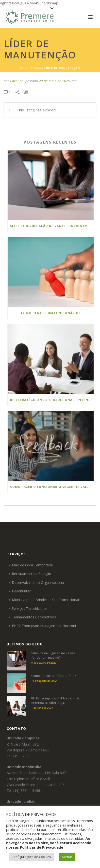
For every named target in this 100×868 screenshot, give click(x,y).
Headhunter (20, 591)
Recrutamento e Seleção (30, 574)
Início (25, 68)
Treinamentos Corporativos (32, 617)
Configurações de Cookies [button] (31, 857)
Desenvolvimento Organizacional (37, 582)
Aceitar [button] (67, 857)
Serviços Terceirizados (28, 608)
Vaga (37, 68)
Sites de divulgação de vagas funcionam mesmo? (52, 226)
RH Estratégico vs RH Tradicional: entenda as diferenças (52, 400)
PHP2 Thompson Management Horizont (43, 626)
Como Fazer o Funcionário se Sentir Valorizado (52, 487)
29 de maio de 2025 (54, 81)
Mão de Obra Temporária (31, 565)
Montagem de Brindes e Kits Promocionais (45, 600)
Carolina (17, 81)
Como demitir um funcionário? (51, 313)
